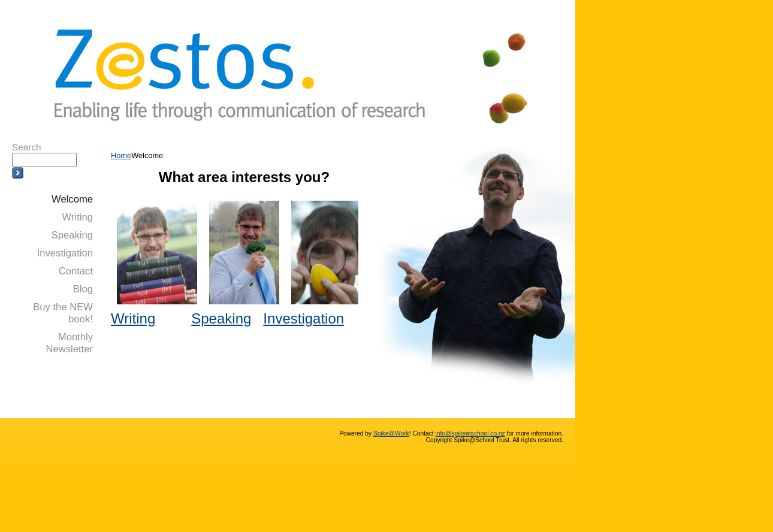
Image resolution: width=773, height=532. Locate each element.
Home (121, 155)
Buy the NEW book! (63, 313)
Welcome (72, 199)
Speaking (72, 235)
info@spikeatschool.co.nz (470, 433)
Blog (83, 289)
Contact (76, 271)
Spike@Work (391, 433)
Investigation (65, 253)
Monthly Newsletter (69, 343)
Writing (78, 217)
